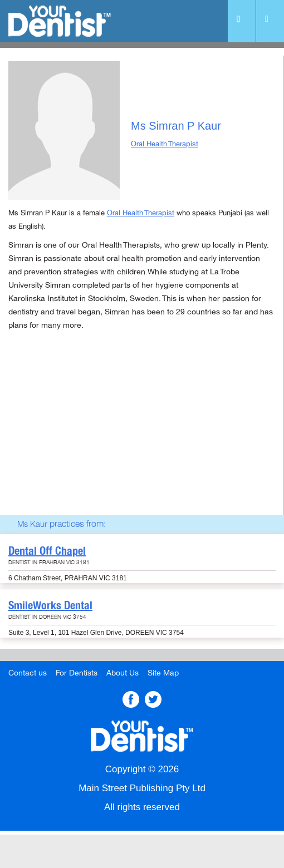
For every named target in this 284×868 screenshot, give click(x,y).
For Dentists (77, 673)
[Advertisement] (141, 437)
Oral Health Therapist (165, 144)
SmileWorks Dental (50, 605)
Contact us (28, 673)
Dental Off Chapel (47, 551)
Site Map (163, 673)
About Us (123, 673)
